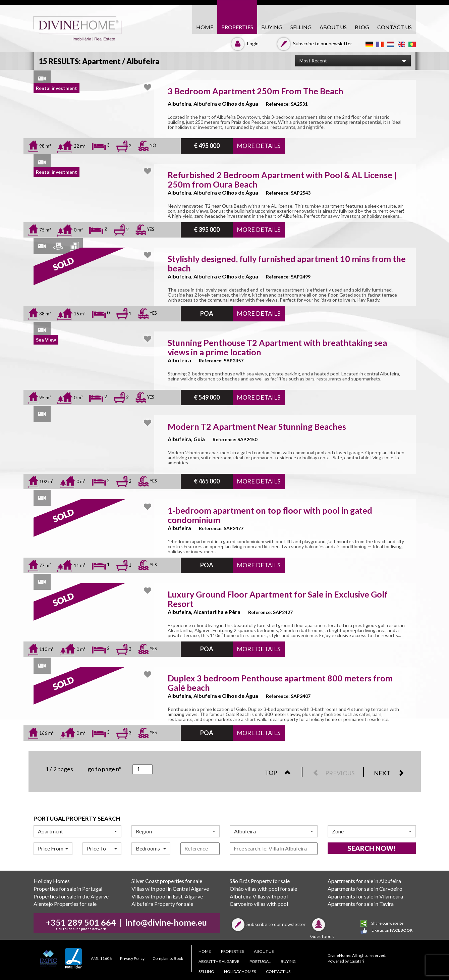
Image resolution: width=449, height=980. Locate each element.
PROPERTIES (237, 27)
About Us (333, 27)
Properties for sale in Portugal (68, 889)
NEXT (392, 773)
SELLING (301, 27)
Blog (362, 27)
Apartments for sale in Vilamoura (365, 896)
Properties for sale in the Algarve (71, 896)
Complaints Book (168, 958)
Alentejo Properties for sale (65, 904)
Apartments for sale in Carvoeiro (365, 889)
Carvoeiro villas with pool (259, 904)
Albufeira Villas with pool (259, 896)
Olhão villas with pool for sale (263, 889)
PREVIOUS (331, 773)
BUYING (272, 27)
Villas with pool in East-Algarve (167, 896)
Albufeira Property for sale (162, 904)
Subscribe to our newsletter (314, 43)
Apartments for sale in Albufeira (364, 881)
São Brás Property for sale (260, 881)
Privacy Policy (132, 958)
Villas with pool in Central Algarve (170, 889)
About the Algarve (219, 961)
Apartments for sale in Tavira (361, 904)
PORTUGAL (260, 961)
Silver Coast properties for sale (167, 881)
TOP (281, 773)
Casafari (357, 961)
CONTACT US (395, 27)
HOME (205, 27)
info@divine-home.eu (166, 922)
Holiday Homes (52, 881)
